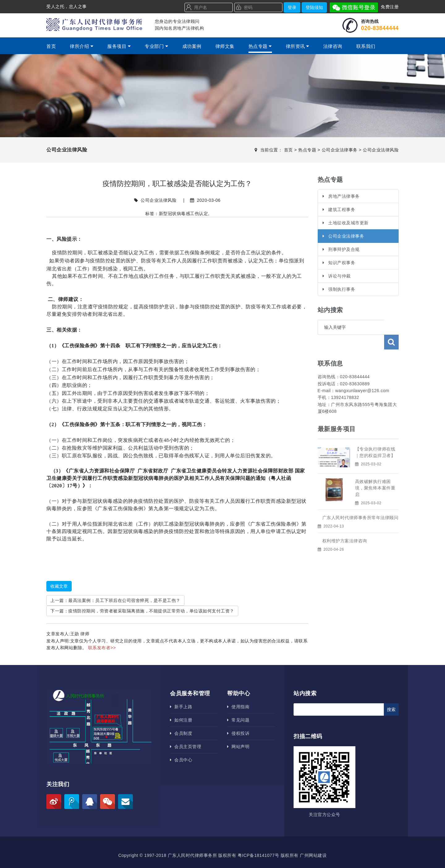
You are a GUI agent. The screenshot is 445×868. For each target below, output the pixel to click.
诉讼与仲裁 (337, 276)
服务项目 (119, 46)
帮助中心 (239, 693)
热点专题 (260, 46)
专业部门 (156, 46)
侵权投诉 (238, 733)
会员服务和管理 (190, 693)
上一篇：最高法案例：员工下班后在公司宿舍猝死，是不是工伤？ (115, 600)
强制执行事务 (339, 289)
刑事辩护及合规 (341, 249)
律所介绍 (82, 46)
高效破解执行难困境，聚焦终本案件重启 (375, 473)
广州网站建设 (313, 855)
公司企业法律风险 (381, 150)
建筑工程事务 (339, 210)
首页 (51, 46)
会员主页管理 (186, 747)
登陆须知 (314, 7)
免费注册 (390, 7)
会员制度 (181, 733)
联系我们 (366, 46)
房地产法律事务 (341, 196)
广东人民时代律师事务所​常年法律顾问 (360, 503)
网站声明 (238, 747)
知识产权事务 (339, 263)
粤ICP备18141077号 (259, 855)
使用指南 (238, 707)
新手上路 (181, 707)
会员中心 (181, 760)
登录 (292, 7)
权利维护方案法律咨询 (345, 526)
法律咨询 (333, 46)
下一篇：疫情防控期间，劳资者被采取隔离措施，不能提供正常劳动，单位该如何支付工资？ (142, 611)
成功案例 (192, 46)
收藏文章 (59, 586)
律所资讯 (298, 46)
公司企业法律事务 (340, 150)
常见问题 (238, 720)
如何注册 (181, 720)
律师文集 (225, 46)
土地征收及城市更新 (346, 223)
